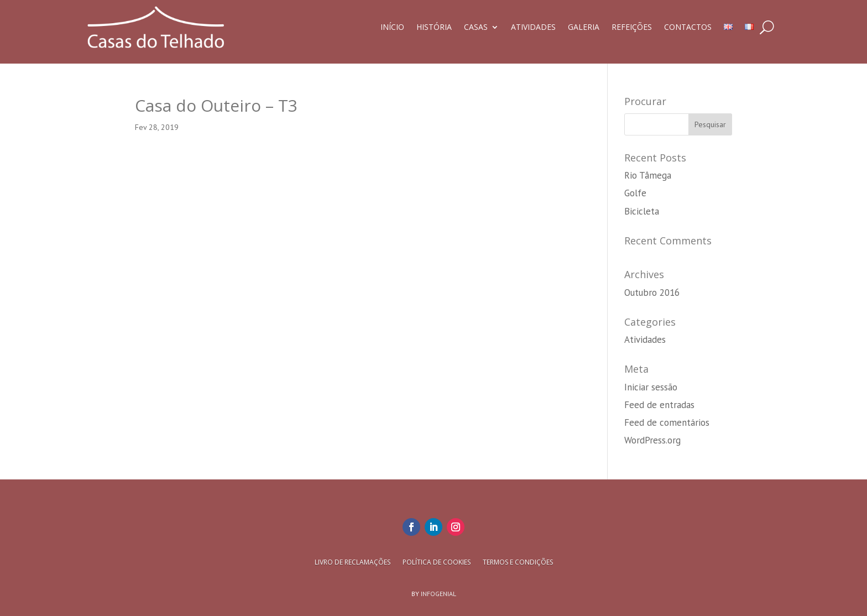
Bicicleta (642, 211)
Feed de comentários (667, 422)
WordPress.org (652, 440)
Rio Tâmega (648, 175)
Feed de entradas (659, 405)
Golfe (635, 193)
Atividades (645, 340)
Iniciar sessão (651, 387)
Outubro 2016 (652, 293)
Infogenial (438, 594)
